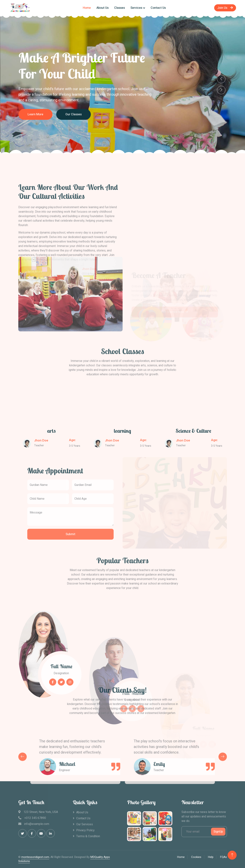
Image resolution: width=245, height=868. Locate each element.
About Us (103, 8)
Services (136, 8)
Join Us (225, 8)
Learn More (63, 114)
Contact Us (158, 8)
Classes (120, 8)
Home (87, 8)
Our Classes (101, 114)
